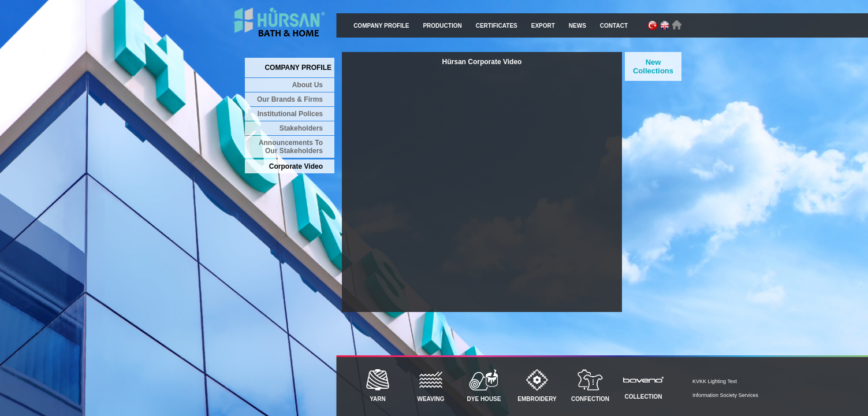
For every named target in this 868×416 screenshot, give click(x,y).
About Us (308, 85)
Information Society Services (725, 395)
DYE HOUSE (484, 386)
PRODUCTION (442, 26)
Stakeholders (301, 128)
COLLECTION (643, 385)
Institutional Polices (290, 114)
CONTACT (614, 26)
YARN (378, 386)
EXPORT (543, 26)
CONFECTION (590, 386)
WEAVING (431, 386)
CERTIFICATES (497, 26)
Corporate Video (296, 166)
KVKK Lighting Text (715, 381)
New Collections (653, 66)
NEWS (578, 26)
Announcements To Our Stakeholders (291, 147)
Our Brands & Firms (290, 99)
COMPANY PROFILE (381, 26)
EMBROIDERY (537, 386)
